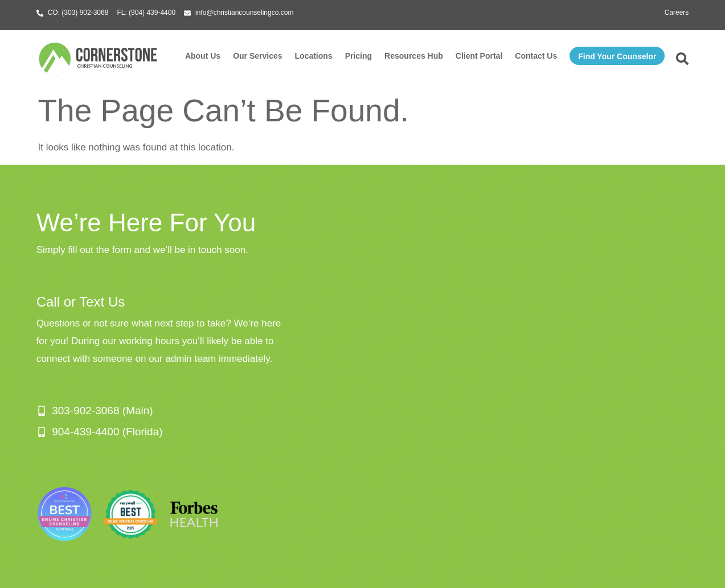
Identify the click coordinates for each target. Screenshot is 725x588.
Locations (314, 56)
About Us (203, 56)
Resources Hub (414, 56)
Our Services (257, 56)
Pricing (359, 56)
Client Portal (479, 56)
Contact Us (536, 56)
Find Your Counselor (617, 56)
